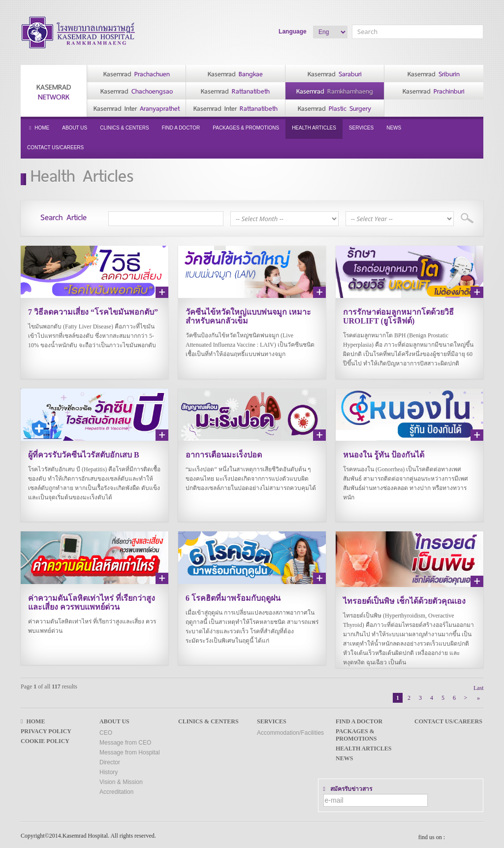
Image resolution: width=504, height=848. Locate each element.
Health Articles (314, 128)
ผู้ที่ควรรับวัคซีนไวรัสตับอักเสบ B (84, 454)
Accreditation (116, 788)
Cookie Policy (45, 738)
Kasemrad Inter (137, 109)
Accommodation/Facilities (290, 729)
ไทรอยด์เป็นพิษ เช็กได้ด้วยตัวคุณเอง (404, 599)
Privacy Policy (46, 728)
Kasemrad (54, 92)
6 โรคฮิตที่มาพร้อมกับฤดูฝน (233, 596)
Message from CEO (125, 739)
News (394, 128)
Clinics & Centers (124, 128)
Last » (478, 685)
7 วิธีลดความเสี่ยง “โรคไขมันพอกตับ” (93, 312)
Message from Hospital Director (130, 754)
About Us (75, 128)
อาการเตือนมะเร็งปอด (224, 454)
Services (361, 128)
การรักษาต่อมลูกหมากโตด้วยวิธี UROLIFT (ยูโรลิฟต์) (398, 316)
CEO (106, 729)
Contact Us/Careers (55, 147)
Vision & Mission (121, 779)
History (109, 769)
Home (38, 128)
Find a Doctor (181, 128)
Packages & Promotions (246, 128)
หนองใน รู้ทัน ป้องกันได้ (384, 454)
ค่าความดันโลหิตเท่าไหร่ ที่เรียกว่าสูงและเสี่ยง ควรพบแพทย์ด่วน (92, 600)
